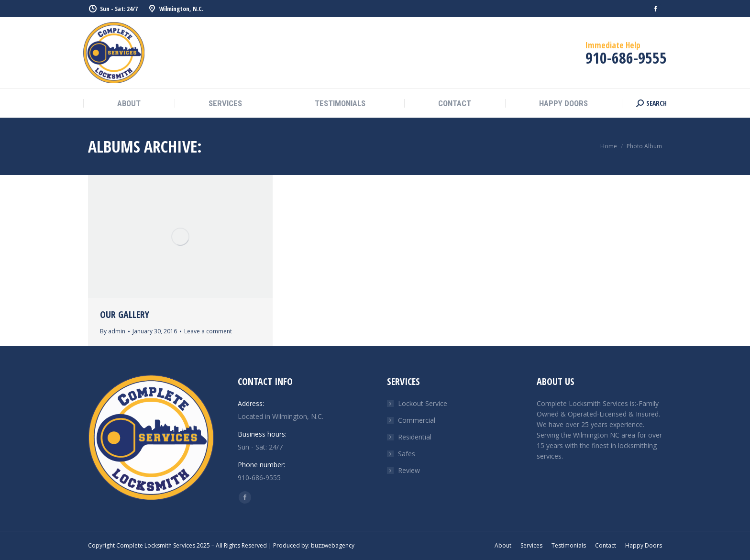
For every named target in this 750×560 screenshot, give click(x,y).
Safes (407, 454)
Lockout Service (423, 403)
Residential (415, 437)
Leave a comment (208, 331)
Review (409, 470)
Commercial (417, 420)
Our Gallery (125, 314)
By (113, 331)
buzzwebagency (333, 545)
